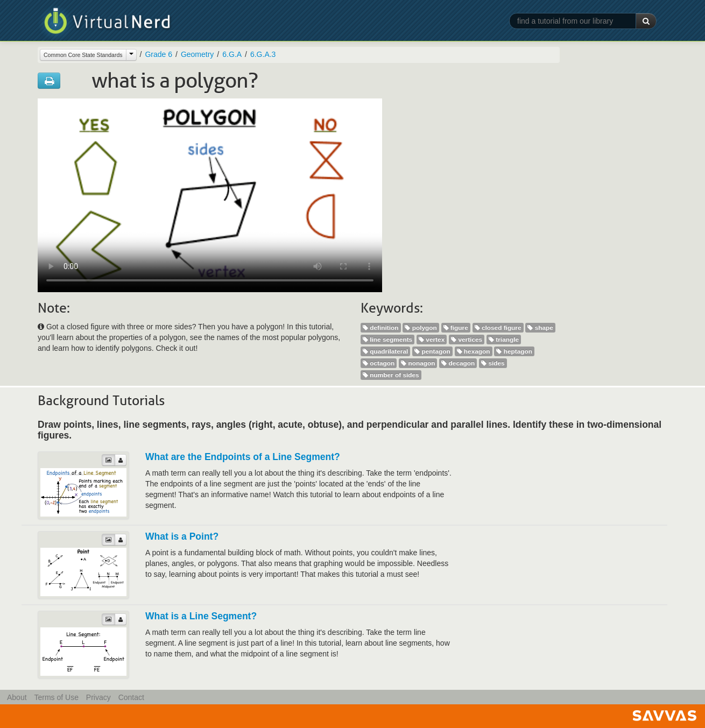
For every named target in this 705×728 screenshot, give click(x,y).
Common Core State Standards (83, 55)
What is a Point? (182, 536)
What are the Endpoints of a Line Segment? (243, 457)
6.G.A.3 (263, 54)
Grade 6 (158, 54)
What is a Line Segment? (201, 616)
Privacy (98, 697)
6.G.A (232, 54)
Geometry (197, 54)
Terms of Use (56, 697)
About (17, 697)
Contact (131, 697)
